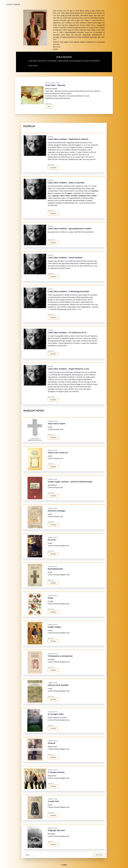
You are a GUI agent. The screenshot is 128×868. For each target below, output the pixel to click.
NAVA (50, 107)
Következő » (99, 855)
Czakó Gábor (13, 5)
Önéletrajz (59, 5)
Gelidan (65, 865)
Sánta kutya (99, 5)
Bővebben (53, 168)
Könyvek (69, 5)
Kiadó (121, 5)
